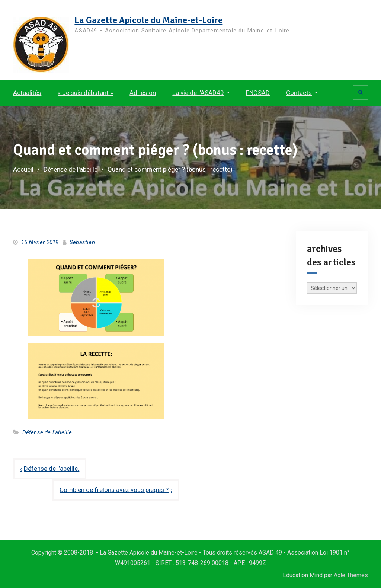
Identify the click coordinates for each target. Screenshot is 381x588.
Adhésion (143, 93)
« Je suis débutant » (85, 93)
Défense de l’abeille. (52, 469)
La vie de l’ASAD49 (198, 93)
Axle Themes (351, 575)
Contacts (299, 93)
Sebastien (82, 242)
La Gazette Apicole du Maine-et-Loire (148, 20)
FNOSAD (258, 93)
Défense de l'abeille (47, 432)
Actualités (27, 93)
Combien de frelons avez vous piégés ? (114, 490)
